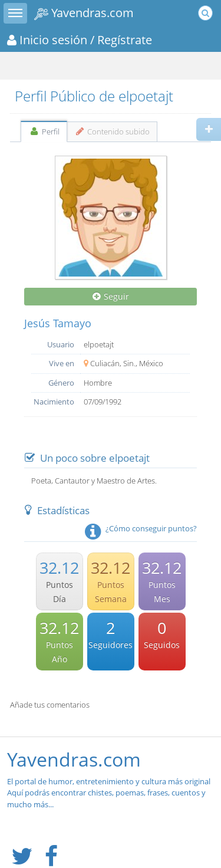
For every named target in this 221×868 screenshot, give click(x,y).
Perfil (44, 131)
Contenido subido (112, 131)
